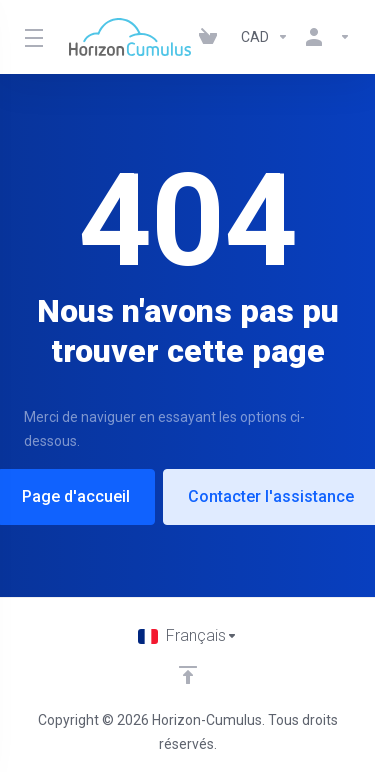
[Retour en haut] (188, 675)
